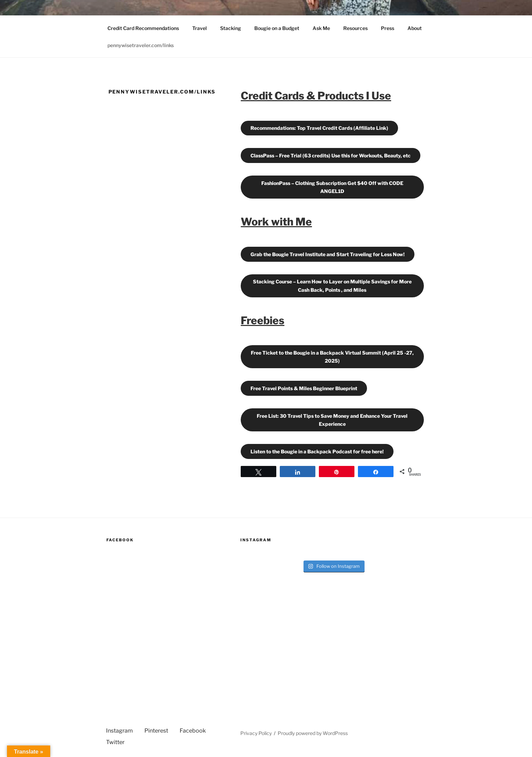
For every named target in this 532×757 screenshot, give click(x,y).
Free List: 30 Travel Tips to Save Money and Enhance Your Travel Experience (332, 420)
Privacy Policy (256, 733)
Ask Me (321, 28)
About (415, 28)
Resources (355, 28)
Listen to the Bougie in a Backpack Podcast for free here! (317, 451)
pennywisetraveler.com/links (141, 45)
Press (388, 28)
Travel (200, 28)
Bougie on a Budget (277, 28)
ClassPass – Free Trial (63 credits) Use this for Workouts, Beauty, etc (331, 155)
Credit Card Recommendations (143, 28)
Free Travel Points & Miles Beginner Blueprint (304, 388)
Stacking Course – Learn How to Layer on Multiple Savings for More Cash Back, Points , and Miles (332, 285)
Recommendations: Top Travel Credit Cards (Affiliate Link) (319, 128)
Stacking (231, 28)
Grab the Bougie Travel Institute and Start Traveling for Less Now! (328, 254)
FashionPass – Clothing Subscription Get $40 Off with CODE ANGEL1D (332, 187)
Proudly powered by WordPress (313, 733)
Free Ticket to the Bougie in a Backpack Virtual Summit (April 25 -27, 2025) (332, 357)
